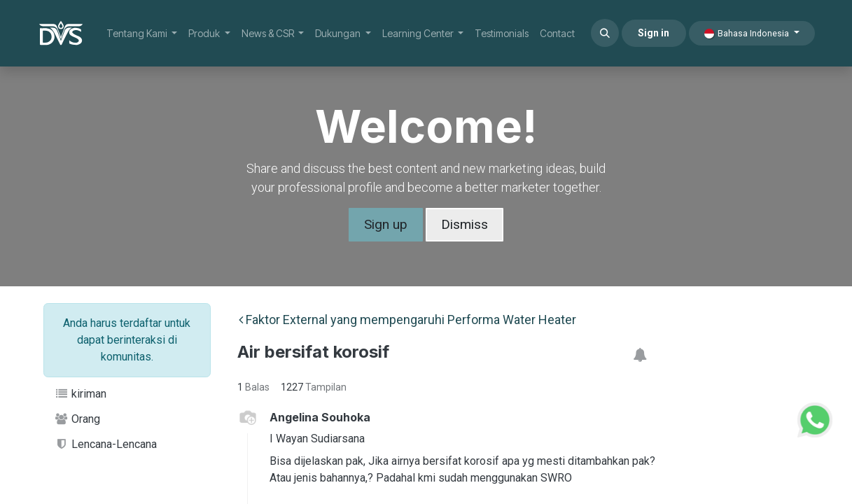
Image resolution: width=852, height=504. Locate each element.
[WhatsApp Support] (815, 418)
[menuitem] (142, 33)
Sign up (386, 224)
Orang (78, 419)
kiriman (81, 394)
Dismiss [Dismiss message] (465, 224)
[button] (605, 33)
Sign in (654, 33)
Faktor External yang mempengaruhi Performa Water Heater (407, 320)
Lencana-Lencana (106, 444)
